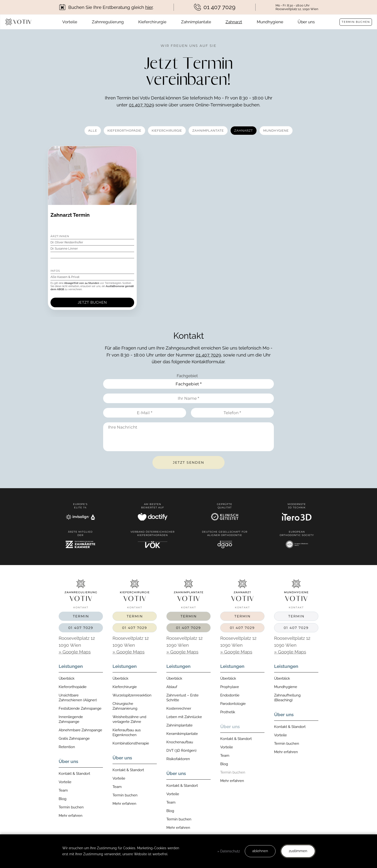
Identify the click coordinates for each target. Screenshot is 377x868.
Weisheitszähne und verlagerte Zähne (129, 719)
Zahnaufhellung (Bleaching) (287, 698)
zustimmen (298, 851)
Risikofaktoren (178, 759)
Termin (81, 616)
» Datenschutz (229, 851)
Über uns (306, 22)
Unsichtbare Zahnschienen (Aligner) (78, 698)
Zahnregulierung (108, 22)
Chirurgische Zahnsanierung (125, 706)
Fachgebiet (187, 376)
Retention (67, 747)
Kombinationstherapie (131, 743)
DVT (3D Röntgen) (181, 751)
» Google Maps (75, 652)
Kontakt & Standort (74, 774)
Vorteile (70, 22)
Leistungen (71, 666)
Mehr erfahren (71, 816)
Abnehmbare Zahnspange (80, 730)
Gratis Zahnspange (74, 739)
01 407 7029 (141, 105)
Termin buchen (356, 22)
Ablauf (172, 687)
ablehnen (260, 851)
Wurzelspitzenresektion (132, 695)
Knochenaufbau (180, 742)
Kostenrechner (179, 708)
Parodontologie (233, 704)
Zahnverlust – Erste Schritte (182, 698)
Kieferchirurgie (152, 22)
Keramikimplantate (182, 734)
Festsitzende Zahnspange (80, 708)
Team (63, 790)
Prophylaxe (230, 687)
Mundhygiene (270, 22)
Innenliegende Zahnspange (71, 719)
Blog (63, 799)
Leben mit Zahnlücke (184, 717)
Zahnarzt (234, 22)
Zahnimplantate (196, 22)
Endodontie (230, 695)
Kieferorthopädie (73, 687)
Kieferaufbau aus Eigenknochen (127, 733)
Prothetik (228, 712)
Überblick (67, 678)
